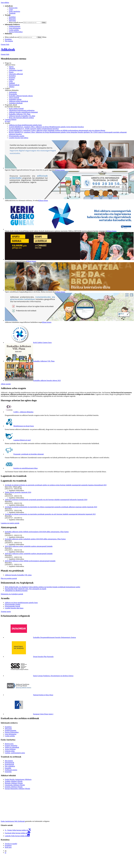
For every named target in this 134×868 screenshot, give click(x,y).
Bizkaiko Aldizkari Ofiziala (14, 783)
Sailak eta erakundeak (12, 747)
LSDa (11, 81)
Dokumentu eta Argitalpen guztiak (12, 594)
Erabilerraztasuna (15, 26)
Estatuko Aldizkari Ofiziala (14, 787)
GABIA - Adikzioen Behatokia (19, 412)
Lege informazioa (11, 734)
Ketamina (12, 78)
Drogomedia (13, 94)
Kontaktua (12, 17)
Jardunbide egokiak (15, 99)
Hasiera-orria (13, 8)
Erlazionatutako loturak (12, 606)
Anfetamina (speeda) (16, 70)
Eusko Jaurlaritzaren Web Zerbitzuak (13, 821)
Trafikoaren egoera (11, 770)
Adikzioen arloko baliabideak (18, 101)
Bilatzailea (12, 19)
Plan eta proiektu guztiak (9, 578)
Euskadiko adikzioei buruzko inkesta (21, 96)
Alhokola (12, 68)
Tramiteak (12, 13)
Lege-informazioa (15, 28)
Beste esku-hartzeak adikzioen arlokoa (21, 118)
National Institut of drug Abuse (29, 695)
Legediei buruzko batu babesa (19, 138)
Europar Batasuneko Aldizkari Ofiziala (17, 789)
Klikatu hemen (60, 170)
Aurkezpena (13, 92)
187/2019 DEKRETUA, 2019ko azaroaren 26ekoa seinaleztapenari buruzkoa (34, 129)
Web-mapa (12, 21)
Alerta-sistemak (14, 98)
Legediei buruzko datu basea (14, 608)
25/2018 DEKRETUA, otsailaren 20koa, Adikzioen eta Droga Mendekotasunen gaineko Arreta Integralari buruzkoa (46, 127)
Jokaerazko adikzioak (16, 74)
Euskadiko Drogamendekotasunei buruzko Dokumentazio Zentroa (40, 637)
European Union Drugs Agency (29, 714)
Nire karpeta (9, 41)
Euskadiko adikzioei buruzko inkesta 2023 (33, 380)
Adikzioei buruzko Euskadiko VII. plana (22, 116)
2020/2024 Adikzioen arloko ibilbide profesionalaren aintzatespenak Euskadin (30, 561)
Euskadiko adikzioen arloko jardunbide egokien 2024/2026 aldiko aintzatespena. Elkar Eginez (35, 539)
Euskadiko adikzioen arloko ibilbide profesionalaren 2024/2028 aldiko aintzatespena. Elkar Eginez (37, 532)
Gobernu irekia (10, 751)
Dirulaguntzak (9, 763)
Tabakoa (12, 87)
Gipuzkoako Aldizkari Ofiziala (15, 785)
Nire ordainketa (10, 766)
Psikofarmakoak (14, 85)
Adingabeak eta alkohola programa (16, 591)
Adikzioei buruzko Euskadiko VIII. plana (18, 575)
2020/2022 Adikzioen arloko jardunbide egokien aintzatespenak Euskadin (29, 554)
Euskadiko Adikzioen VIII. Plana (20, 114)
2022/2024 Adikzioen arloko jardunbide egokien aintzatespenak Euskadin (29, 546)
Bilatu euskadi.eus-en (16, 22)
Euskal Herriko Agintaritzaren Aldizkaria (18, 779)
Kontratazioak (9, 764)
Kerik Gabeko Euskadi (16, 109)
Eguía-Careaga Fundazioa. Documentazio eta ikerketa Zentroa (39, 676)
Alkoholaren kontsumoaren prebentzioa (22, 110)
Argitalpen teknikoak (16, 103)
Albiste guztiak (6, 384)
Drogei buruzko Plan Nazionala (29, 657)
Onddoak (12, 83)
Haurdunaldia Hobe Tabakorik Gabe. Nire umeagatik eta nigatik (26, 589)
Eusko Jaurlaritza (14, 11)
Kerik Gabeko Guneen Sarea (28, 342)
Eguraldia (8, 768)
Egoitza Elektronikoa (16, 32)
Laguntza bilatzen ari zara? (18, 440)
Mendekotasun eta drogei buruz (19, 426)
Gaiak (11, 10)
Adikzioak (8, 49)
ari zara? (69, 120)
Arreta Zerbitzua (10, 749)
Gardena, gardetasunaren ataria (15, 753)
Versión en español (11, 844)
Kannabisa (12, 76)
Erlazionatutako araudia (17, 136)
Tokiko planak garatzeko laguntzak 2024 (18, 492)
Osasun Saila (5, 44)
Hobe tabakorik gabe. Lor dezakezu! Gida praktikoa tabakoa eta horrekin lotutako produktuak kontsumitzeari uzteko (42, 587)
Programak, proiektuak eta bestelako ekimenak (24, 454)
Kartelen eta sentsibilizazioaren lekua (21, 468)
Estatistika (8, 772)
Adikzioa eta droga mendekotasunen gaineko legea (25, 125)
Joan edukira (5, 2)
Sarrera (11, 67)
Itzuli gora (8, 847)
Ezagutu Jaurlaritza (11, 745)
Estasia (11, 72)
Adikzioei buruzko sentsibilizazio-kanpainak (23, 112)
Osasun (5, 54)
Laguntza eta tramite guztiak (10, 523)
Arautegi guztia (6, 611)
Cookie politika (14, 30)
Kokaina (12, 79)
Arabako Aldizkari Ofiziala (14, 781)
